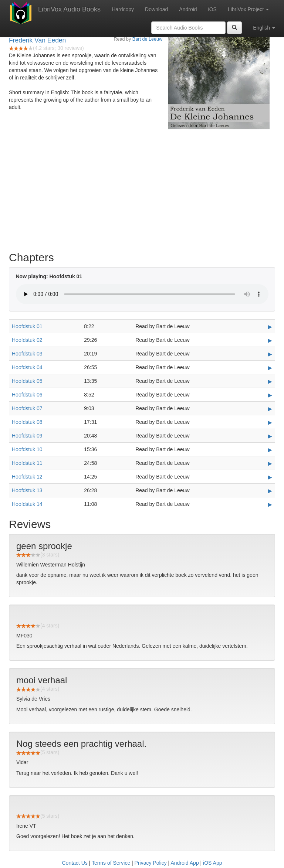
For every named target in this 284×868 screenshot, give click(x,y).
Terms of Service (111, 863)
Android (188, 9)
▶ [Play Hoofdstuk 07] (270, 409)
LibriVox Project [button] (248, 9)
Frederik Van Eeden (37, 40)
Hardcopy (123, 9)
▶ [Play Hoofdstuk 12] (270, 477)
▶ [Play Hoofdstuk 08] (270, 422)
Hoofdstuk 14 (27, 504)
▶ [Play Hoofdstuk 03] (270, 354)
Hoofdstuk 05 (27, 381)
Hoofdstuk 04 (27, 367)
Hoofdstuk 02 (27, 340)
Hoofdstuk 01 (27, 326)
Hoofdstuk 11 (27, 463)
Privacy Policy (151, 863)
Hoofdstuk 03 (27, 354)
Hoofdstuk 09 (27, 436)
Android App (185, 863)
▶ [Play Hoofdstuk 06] (270, 395)
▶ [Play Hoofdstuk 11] (270, 463)
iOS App (212, 863)
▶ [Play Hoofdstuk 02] (270, 340)
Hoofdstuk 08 (27, 422)
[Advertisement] (142, 188)
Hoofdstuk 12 (27, 477)
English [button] (264, 28)
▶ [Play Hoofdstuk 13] (270, 491)
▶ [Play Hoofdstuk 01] (270, 327)
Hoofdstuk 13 (27, 490)
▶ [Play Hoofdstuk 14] (270, 504)
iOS (212, 9)
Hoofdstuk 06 (27, 395)
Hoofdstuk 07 (27, 408)
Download (156, 9)
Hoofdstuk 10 (27, 449)
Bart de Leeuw (147, 39)
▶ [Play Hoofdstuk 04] (270, 368)
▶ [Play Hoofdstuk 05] (270, 381)
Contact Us (75, 863)
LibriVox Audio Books (69, 9)
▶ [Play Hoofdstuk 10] (270, 450)
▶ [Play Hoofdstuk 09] (270, 436)
